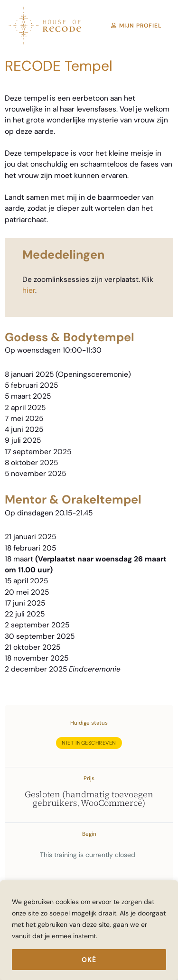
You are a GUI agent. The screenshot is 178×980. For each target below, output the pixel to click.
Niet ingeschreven (89, 743)
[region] (89, 930)
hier (29, 290)
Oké (89, 960)
